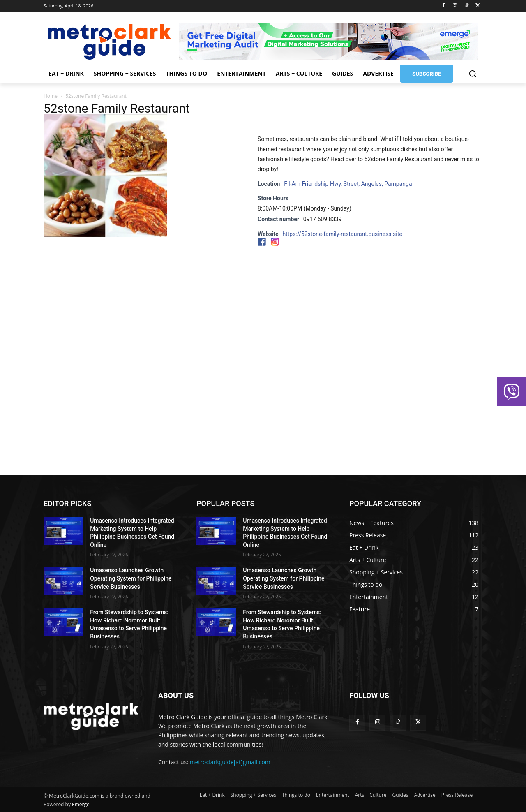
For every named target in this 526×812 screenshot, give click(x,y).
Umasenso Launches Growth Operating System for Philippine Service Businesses (131, 578)
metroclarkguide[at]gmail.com (230, 762)
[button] (473, 74)
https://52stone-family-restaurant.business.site (342, 234)
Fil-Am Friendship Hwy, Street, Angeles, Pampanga (348, 184)
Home (51, 96)
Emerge (81, 804)
